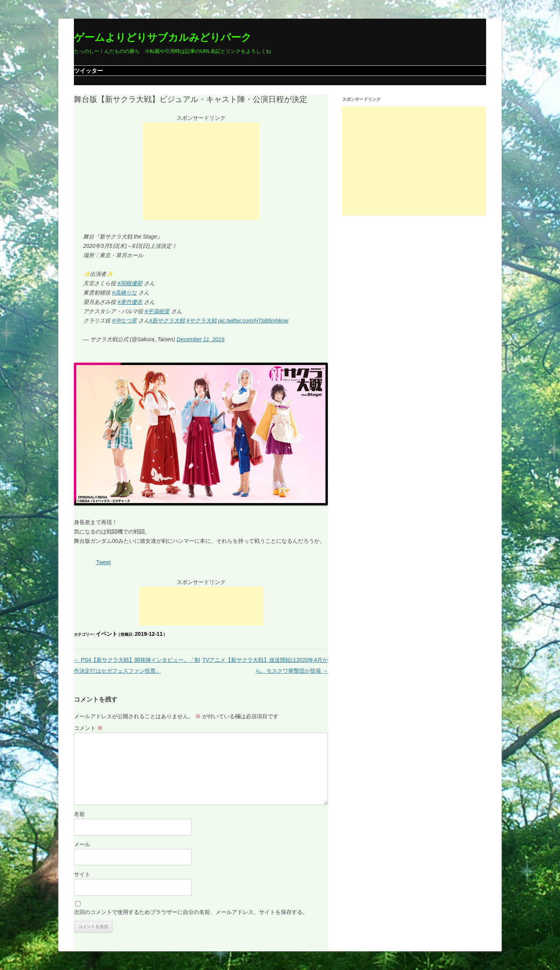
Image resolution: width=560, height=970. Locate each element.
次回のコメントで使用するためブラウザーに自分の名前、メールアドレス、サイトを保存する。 (191, 912)
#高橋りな (124, 293)
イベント (107, 634)
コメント (88, 728)
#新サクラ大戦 (167, 321)
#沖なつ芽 (124, 321)
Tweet (103, 562)
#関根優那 (130, 283)
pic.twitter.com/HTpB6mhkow (253, 321)
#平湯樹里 (157, 311)
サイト (82, 874)
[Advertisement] (201, 171)
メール (82, 844)
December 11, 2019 (200, 339)
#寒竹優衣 (130, 302)
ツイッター (88, 71)
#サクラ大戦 (201, 321)
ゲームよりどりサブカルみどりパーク (163, 37)
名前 (79, 814)
